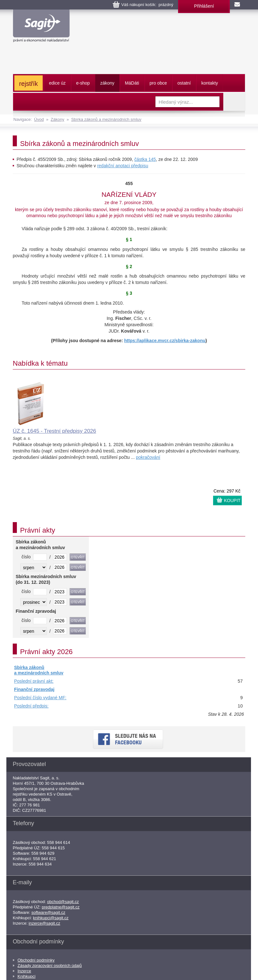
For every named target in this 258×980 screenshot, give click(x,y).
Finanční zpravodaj (34, 689)
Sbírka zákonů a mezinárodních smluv (106, 119)
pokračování (148, 457)
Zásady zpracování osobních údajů (50, 966)
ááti (132, 83)
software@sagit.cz (48, 912)
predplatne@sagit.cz (61, 907)
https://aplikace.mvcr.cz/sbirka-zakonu (165, 341)
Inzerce (24, 971)
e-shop (83, 83)
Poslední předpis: (31, 706)
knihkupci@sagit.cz (51, 918)
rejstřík (29, 84)
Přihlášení (204, 6)
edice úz (57, 83)
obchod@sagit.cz (63, 902)
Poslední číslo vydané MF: (40, 698)
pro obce (158, 83)
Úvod (39, 119)
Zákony (57, 119)
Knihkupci (26, 976)
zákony (107, 83)
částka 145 (145, 159)
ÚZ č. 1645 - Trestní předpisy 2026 (54, 431)
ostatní (184, 83)
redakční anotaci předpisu (123, 166)
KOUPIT (232, 500)
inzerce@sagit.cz (44, 923)
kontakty (210, 83)
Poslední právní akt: (34, 681)
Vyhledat (234, 102)
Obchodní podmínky (36, 960)
